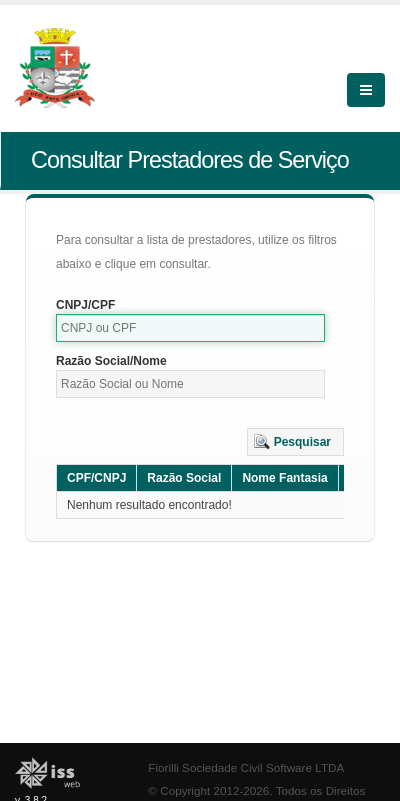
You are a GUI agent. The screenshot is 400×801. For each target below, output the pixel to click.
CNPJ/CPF (85, 305)
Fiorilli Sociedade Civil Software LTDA (246, 767)
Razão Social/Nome (111, 361)
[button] (295, 442)
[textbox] (190, 328)
